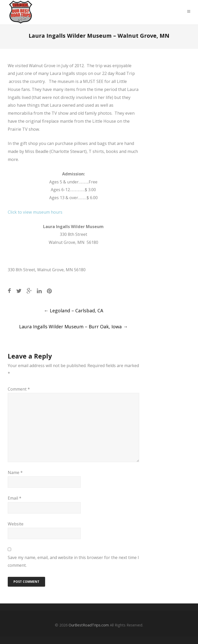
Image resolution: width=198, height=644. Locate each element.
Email (15, 498)
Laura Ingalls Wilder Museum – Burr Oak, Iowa (73, 327)
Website (16, 524)
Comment (19, 389)
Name (15, 472)
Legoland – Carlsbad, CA (73, 311)
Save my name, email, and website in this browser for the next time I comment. (73, 561)
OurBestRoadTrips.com (89, 625)
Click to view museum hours (35, 212)
